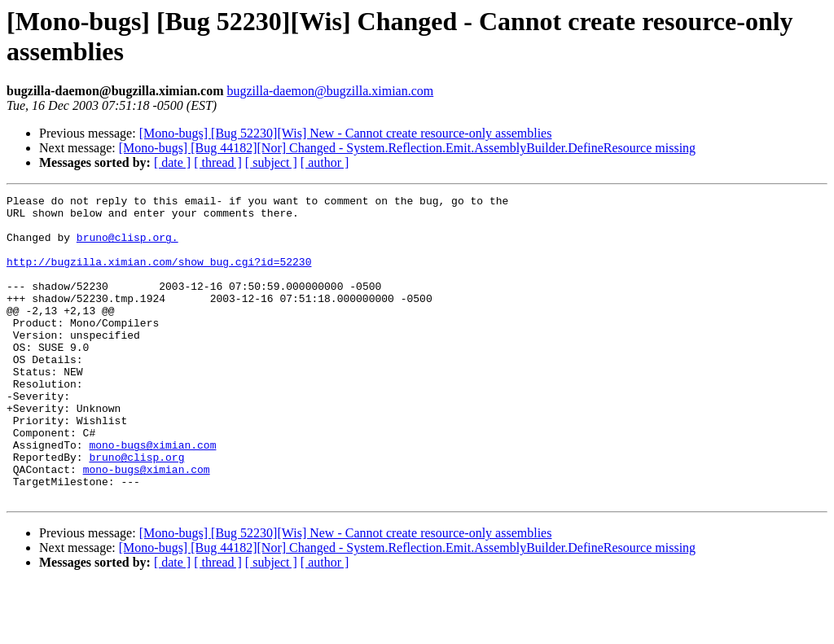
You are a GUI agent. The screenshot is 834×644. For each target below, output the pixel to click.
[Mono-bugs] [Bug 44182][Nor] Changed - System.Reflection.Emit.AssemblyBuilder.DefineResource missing (407, 148)
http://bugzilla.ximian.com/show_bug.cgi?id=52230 (159, 276)
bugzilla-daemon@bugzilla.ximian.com (330, 91)
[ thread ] (218, 162)
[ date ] (172, 162)
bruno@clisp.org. (127, 247)
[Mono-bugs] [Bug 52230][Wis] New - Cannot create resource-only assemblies (346, 133)
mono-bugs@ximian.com (152, 496)
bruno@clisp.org (136, 510)
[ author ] (325, 162)
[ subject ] (271, 162)
